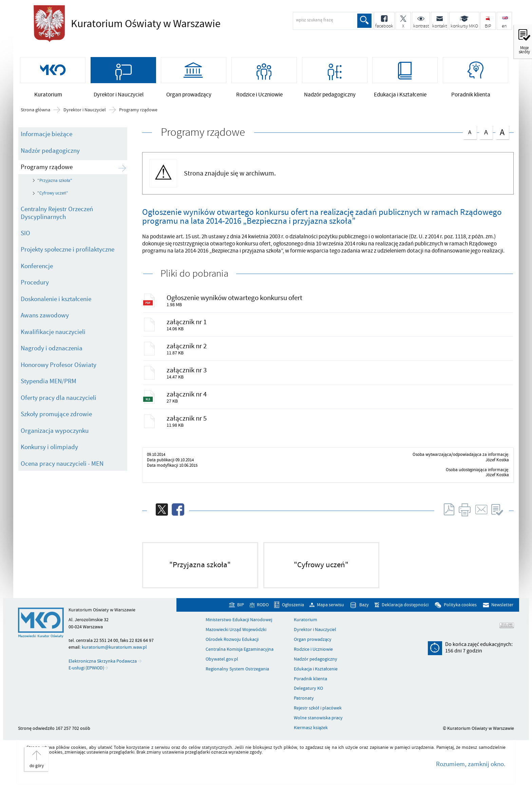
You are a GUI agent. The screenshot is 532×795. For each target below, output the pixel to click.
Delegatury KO (308, 695)
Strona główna (35, 112)
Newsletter (502, 611)
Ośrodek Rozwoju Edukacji (232, 646)
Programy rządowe (138, 112)
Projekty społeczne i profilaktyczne (68, 252)
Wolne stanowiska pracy (318, 724)
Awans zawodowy (45, 318)
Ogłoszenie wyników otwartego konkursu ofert (235, 300)
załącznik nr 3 (187, 375)
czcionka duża (502, 134)
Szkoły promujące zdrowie (56, 417)
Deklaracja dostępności (405, 611)
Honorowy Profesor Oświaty (59, 367)
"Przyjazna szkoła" (55, 183)
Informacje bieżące (46, 136)
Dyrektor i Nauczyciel (85, 112)
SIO (25, 236)
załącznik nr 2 (187, 350)
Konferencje (37, 269)
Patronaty (304, 705)
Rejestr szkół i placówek (318, 715)
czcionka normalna (470, 133)
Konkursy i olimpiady (49, 449)
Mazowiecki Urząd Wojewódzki (236, 636)
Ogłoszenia (293, 611)
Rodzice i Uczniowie (313, 656)
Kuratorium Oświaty (144, 24)
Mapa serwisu (330, 611)
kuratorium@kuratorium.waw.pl (114, 654)
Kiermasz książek (311, 734)
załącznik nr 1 (187, 325)
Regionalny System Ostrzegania (237, 676)
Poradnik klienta (310, 685)
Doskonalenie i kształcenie (56, 301)
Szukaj (364, 21)
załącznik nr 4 (187, 400)
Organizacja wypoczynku (55, 433)
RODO (263, 611)
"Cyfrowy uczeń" (53, 196)
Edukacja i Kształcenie (316, 676)
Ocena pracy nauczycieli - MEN (62, 466)
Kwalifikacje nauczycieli (53, 334)
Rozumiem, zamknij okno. (471, 771)
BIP (241, 611)
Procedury (35, 285)
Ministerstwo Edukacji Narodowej (239, 626)
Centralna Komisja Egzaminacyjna (240, 656)
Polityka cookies (460, 611)
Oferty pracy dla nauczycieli (59, 400)
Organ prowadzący (313, 646)
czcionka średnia (486, 134)
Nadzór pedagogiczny (50, 153)
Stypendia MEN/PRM (49, 384)
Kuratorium (306, 626)
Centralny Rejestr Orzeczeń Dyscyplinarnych (57, 215)
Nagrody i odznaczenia (52, 351)
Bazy (364, 611)
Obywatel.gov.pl (222, 666)
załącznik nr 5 (187, 424)
